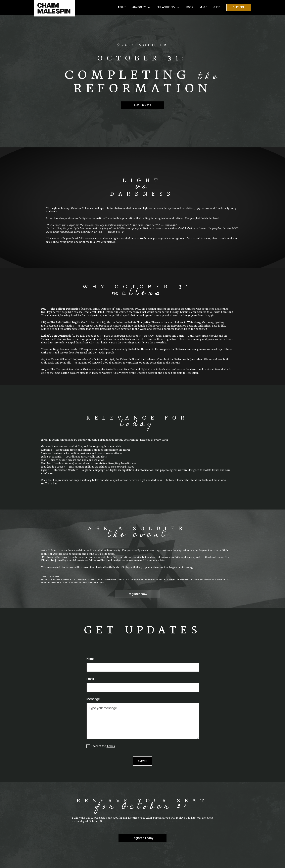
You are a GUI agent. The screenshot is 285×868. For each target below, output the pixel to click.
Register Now (137, 594)
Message (93, 699)
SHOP (217, 7)
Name (90, 659)
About (122, 7)
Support (239, 7)
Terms (111, 746)
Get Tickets (143, 105)
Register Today (142, 838)
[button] (141, 7)
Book (190, 7)
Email (90, 679)
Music (203, 7)
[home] (54, 7)
